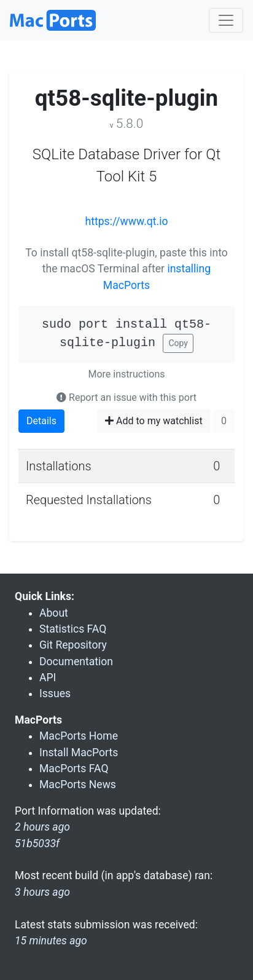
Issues (55, 694)
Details (41, 421)
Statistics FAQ (73, 629)
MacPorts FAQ (74, 769)
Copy (178, 343)
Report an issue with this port (126, 397)
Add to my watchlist (154, 421)
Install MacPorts (79, 753)
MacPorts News (78, 784)
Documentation (76, 662)
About (54, 613)
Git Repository (73, 645)
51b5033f (37, 844)
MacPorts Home (79, 736)
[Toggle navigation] (226, 20)
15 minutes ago (51, 941)
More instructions (127, 374)
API (48, 678)
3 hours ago (42, 892)
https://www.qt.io (127, 221)
